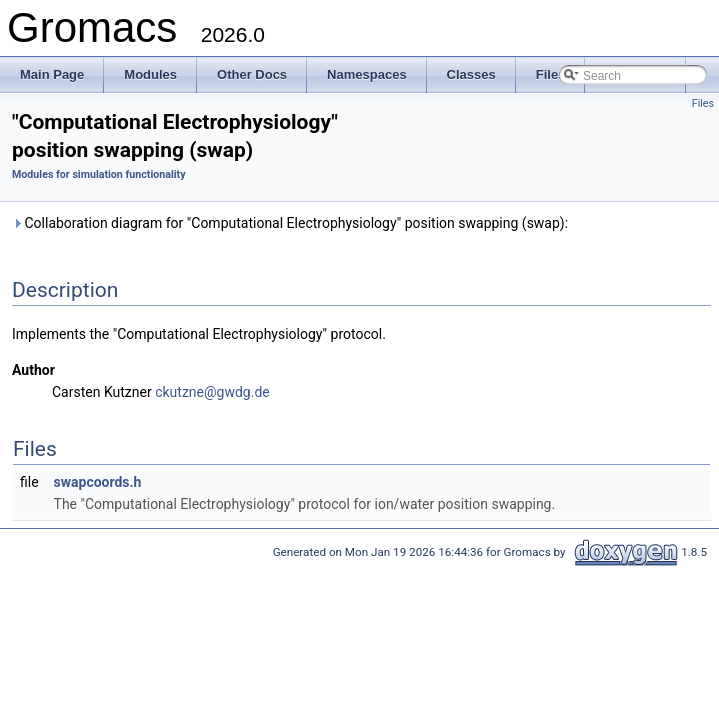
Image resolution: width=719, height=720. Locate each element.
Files (703, 103)
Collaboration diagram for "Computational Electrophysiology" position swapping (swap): (290, 223)
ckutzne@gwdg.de (212, 392)
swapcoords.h (98, 482)
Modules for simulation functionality (99, 174)
